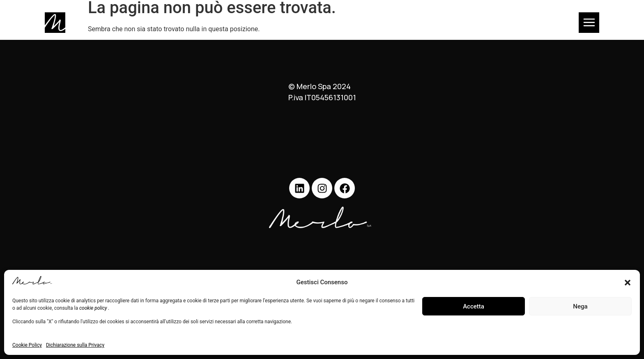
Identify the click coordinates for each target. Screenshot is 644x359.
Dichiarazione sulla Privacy (75, 345)
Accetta (474, 306)
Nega (580, 306)
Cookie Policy (27, 345)
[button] (628, 283)
